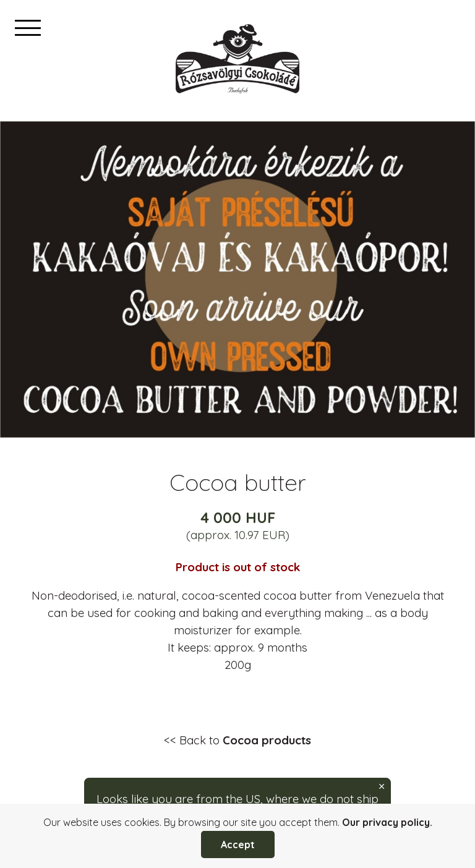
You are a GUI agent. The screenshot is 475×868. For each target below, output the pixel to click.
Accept (238, 845)
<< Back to (237, 740)
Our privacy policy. (387, 822)
